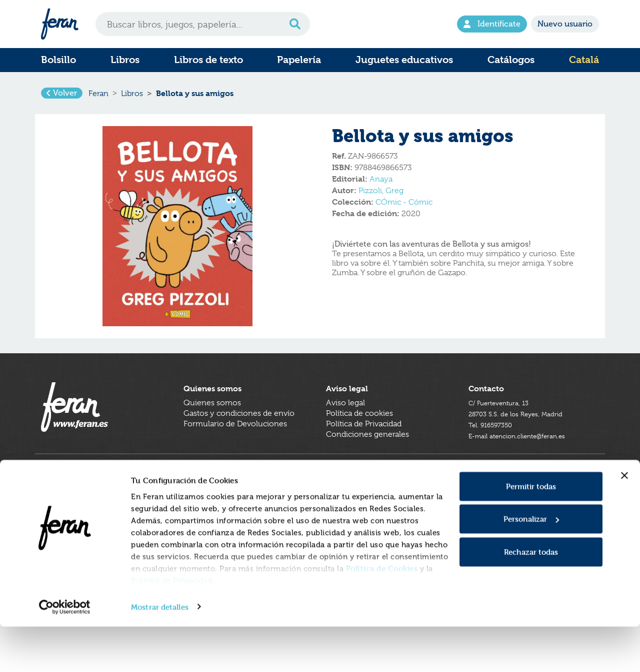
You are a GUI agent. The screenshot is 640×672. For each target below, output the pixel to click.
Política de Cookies (382, 614)
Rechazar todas (531, 597)
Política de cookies (359, 436)
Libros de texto (208, 60)
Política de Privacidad (171, 626)
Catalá (584, 60)
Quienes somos (212, 425)
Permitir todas (531, 532)
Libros (125, 60)
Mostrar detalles (160, 652)
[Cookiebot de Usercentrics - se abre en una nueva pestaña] (65, 652)
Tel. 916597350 (495, 446)
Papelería (299, 60)
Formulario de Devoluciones (235, 446)
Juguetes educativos (404, 60)
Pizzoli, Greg (381, 198)
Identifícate (492, 24)
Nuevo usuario (565, 24)
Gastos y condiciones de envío (239, 436)
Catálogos (511, 60)
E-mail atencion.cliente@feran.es (527, 457)
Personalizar (531, 565)
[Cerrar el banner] (624, 521)
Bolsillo (58, 60)
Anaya (381, 187)
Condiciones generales (367, 457)
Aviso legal (345, 425)
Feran (98, 97)
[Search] (203, 24)
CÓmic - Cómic (404, 210)
